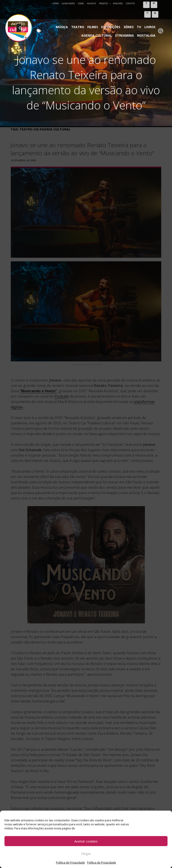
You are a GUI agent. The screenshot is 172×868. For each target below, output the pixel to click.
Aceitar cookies (86, 841)
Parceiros (118, 3)
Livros (150, 13)
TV (141, 13)
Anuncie (91, 3)
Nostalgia (147, 20)
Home (56, 3)
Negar (86, 853)
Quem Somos (68, 3)
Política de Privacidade (70, 863)
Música (68, 13)
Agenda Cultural (99, 20)
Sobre (81, 3)
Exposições (114, 13)
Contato (130, 3)
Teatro (83, 13)
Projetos (105, 3)
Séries (131, 13)
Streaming (126, 20)
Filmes (97, 13)
